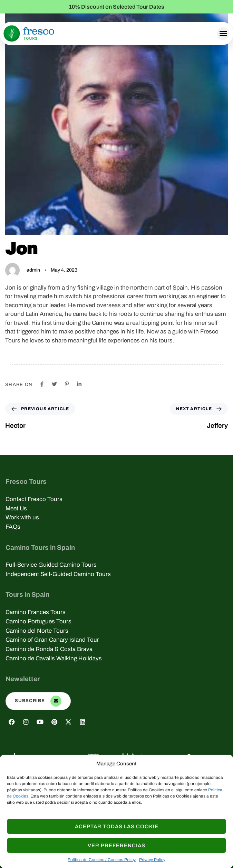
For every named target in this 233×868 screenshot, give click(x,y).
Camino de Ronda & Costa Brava (49, 649)
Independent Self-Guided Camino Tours (58, 574)
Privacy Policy (152, 860)
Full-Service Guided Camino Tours (51, 565)
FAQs (13, 527)
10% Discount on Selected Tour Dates (116, 7)
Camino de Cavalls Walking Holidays (54, 658)
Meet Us (16, 508)
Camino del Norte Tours (37, 631)
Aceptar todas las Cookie (117, 827)
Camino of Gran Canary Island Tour (52, 640)
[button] (223, 34)
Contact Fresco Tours (34, 499)
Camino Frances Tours (36, 612)
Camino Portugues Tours (38, 621)
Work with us (22, 517)
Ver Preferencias (116, 846)
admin (33, 270)
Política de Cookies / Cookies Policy (102, 860)
